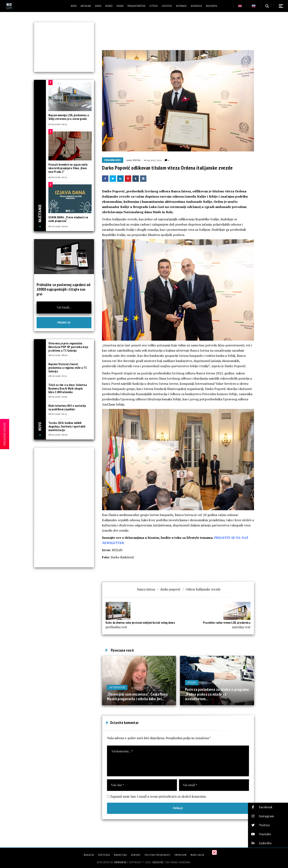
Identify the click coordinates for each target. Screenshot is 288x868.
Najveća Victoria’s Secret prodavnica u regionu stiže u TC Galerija (68, 368)
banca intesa (146, 589)
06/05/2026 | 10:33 (58, 177)
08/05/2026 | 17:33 (57, 376)
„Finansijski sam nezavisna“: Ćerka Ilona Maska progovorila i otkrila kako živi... (137, 697)
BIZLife (137, 160)
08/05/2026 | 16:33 (58, 414)
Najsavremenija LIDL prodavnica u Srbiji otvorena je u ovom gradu (69, 117)
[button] (268, 807)
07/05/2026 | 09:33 (58, 124)
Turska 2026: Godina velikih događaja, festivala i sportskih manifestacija (67, 426)
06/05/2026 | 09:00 (58, 226)
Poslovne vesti (113, 160)
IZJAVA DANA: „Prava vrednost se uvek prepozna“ (68, 219)
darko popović (170, 589)
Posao (192, 683)
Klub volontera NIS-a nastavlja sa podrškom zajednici (67, 407)
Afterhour (117, 687)
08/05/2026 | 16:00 (58, 434)
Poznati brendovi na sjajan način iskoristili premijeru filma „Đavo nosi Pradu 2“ (68, 168)
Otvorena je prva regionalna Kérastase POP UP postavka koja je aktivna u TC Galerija (68, 347)
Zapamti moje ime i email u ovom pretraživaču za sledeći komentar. (158, 796)
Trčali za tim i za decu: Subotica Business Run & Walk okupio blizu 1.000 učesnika (68, 388)
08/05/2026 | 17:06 (58, 397)
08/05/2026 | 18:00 (58, 355)
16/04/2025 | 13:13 (153, 160)
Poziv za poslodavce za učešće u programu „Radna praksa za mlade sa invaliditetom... (217, 694)
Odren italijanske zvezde (203, 589)
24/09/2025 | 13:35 (139, 687)
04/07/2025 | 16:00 (211, 683)
